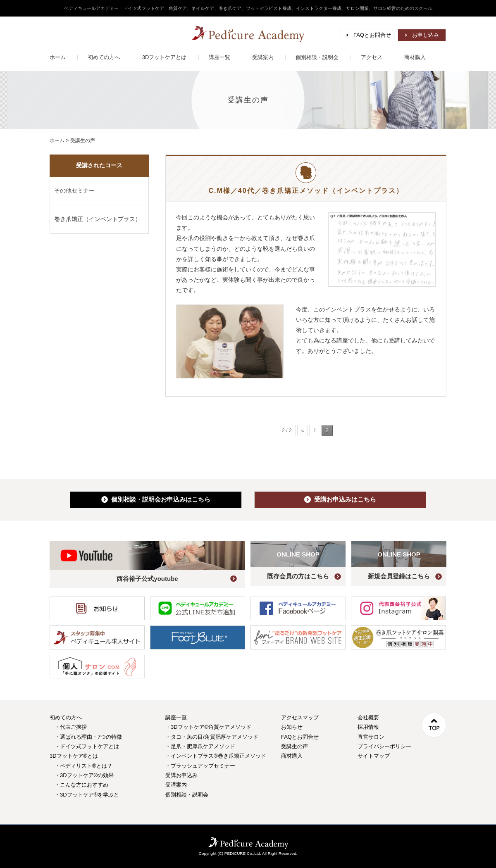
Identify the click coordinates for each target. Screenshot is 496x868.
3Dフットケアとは (165, 57)
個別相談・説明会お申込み (156, 499)
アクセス (372, 57)
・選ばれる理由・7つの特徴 (88, 737)
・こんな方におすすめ (81, 785)
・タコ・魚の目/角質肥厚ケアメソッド (212, 737)
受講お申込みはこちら (340, 499)
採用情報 (368, 727)
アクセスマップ (300, 717)
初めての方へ (104, 57)
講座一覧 (219, 57)
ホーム (58, 57)
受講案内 (263, 57)
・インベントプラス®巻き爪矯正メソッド (216, 756)
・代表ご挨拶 (71, 727)
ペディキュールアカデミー (248, 34)
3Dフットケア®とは (74, 756)
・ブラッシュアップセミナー (200, 766)
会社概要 (368, 717)
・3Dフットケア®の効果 (84, 775)
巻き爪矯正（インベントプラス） (98, 219)
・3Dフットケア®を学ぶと (87, 795)
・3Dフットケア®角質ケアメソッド (208, 727)
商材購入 (415, 57)
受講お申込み (181, 775)
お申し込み (426, 35)
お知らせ (292, 727)
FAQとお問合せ (372, 35)
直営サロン (371, 737)
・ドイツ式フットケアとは (87, 746)
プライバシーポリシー (384, 746)
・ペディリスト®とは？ (83, 766)
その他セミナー (74, 190)
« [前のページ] (303, 430)
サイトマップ (374, 756)
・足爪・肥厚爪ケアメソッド (200, 746)
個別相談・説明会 (317, 57)
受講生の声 (294, 746)
